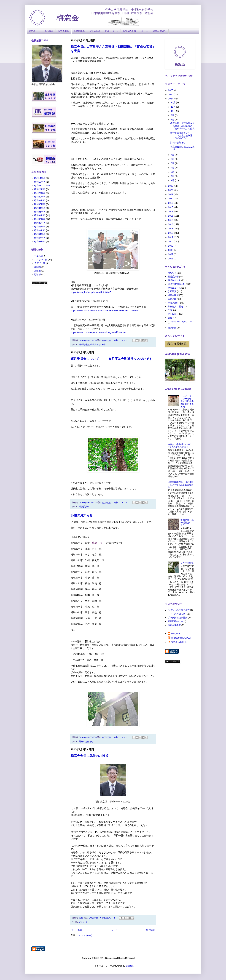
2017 (171, 211)
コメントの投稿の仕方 (179, 610)
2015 (171, 220)
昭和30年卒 (40, 197)
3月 (173, 172)
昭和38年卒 (40, 219)
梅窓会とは (34, 31)
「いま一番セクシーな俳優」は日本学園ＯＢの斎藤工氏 (187, 401)
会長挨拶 (49, 31)
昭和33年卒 (40, 204)
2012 (171, 233)
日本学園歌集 (187, 563)
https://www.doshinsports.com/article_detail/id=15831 (99, 332)
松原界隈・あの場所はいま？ (187, 522)
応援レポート (112, 31)
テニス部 (39, 256)
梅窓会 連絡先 (159, 31)
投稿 (170, 310)
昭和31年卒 (40, 200)
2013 (171, 229)
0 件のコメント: (121, 340)
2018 (171, 207)
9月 (173, 115)
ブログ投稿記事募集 (178, 618)
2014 (171, 224)
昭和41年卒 (40, 227)
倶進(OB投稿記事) (177, 284)
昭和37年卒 (40, 215)
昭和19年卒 (40, 182)
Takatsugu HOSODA (181, 638)
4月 (173, 168)
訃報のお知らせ (82, 515)
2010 (171, 241)
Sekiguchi (176, 634)
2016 (171, 216)
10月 (173, 111)
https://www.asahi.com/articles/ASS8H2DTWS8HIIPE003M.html (105, 310)
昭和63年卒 (40, 242)
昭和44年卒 (40, 234)
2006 (171, 259)
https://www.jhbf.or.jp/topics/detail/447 (91, 292)
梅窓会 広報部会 (179, 642)
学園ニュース (174, 288)
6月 (173, 159)
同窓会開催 (64, 31)
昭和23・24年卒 (42, 186)
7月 (173, 155)
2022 (171, 190)
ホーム (145, 31)
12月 (173, 102)
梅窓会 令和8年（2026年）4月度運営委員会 (179, 446)
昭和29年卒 (40, 193)
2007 (171, 254)
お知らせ (172, 273)
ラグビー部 (40, 263)
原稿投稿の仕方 (175, 621)
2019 (171, 203)
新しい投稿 (77, 930)
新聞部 (38, 267)
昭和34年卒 (40, 208)
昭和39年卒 (40, 223)
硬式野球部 (84, 345)
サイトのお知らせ (176, 614)
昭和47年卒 (40, 238)
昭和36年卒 (40, 212)
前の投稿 (150, 930)
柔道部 (38, 271)
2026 (171, 90)
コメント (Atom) (84, 935)
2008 (171, 250)
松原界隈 (172, 328)
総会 (170, 318)
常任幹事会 (79, 31)
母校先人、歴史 (175, 306)
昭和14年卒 (40, 178)
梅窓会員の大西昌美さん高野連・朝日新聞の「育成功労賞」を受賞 (182, 126)
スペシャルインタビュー (180, 321)
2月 (173, 176)
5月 (173, 163)
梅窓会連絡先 (174, 625)
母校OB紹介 (174, 303)
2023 (171, 186)
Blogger (129, 966)
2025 (171, 94)
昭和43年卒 (40, 230)
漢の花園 (172, 299)
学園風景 (172, 291)
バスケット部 (41, 260)
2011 (171, 237)
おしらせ (83, 922)
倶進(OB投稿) (130, 31)
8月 (173, 120)
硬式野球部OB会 (98, 345)
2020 (171, 199)
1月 (173, 180)
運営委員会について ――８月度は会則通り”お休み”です (111, 359)
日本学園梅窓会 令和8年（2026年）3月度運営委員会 (181, 485)
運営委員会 (95, 31)
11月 (173, 107)
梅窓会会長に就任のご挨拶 (89, 756)
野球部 (38, 274)
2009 (171, 246)
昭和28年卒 (40, 189)
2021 (171, 194)
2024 (171, 99)
